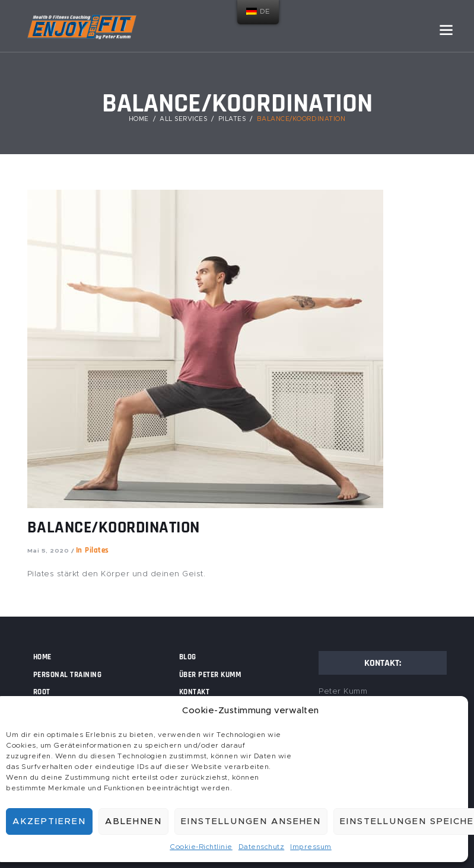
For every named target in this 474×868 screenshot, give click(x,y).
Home (139, 119)
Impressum (311, 847)
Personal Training (68, 675)
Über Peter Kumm (210, 675)
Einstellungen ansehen (251, 821)
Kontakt (195, 692)
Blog (188, 657)
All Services (183, 119)
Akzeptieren (49, 821)
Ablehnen (133, 821)
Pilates (232, 119)
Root (42, 692)
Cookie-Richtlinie (201, 847)
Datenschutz (262, 847)
